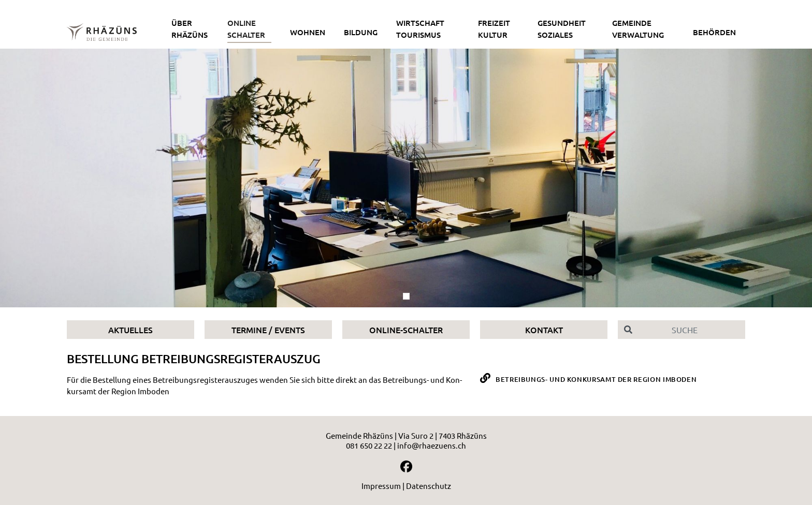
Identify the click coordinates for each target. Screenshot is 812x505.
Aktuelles (130, 330)
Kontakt (544, 330)
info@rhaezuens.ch (432, 445)
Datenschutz (429, 486)
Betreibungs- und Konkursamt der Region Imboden (596, 379)
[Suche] (692, 330)
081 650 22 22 (369, 445)
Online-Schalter (406, 330)
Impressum (381, 486)
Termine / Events (268, 330)
